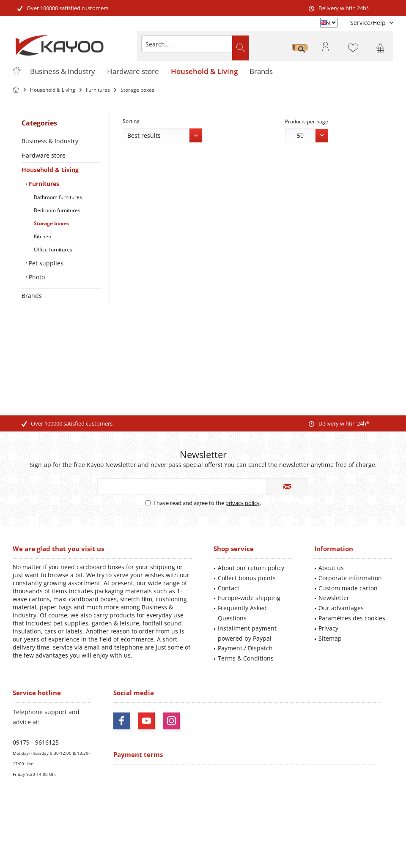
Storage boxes (51, 223)
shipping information (332, 821)
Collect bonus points (247, 578)
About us (331, 568)
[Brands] (261, 72)
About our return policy (251, 568)
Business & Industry (50, 141)
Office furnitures (52, 250)
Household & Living (50, 170)
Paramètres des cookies (352, 618)
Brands (32, 296)
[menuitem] (369, 23)
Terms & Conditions (246, 658)
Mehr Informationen (250, 836)
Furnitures (43, 184)
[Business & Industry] (63, 72)
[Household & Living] (204, 72)
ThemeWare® (261, 852)
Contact (229, 588)
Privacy (328, 628)
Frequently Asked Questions (242, 613)
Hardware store (44, 155)
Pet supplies (45, 263)
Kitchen (42, 236)
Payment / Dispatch (245, 648)
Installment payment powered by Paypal (247, 633)
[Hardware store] (133, 72)
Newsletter (334, 598)
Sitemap (330, 638)
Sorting (131, 121)
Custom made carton (348, 588)
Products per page (307, 121)
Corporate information (350, 578)
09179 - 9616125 (36, 742)
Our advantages (341, 608)
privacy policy (243, 503)
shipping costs (186, 814)
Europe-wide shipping (249, 598)
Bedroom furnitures (56, 210)
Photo (36, 277)
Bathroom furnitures (57, 197)
